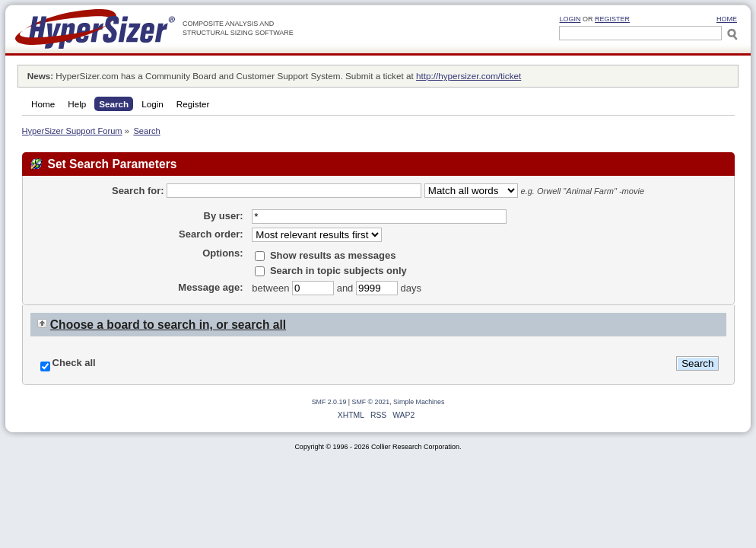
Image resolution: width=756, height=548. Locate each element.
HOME (727, 19)
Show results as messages (325, 255)
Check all (74, 363)
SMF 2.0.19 (329, 402)
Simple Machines (419, 402)
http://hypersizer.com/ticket (469, 76)
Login (570, 19)
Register (612, 19)
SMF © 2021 (371, 402)
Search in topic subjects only (331, 271)
